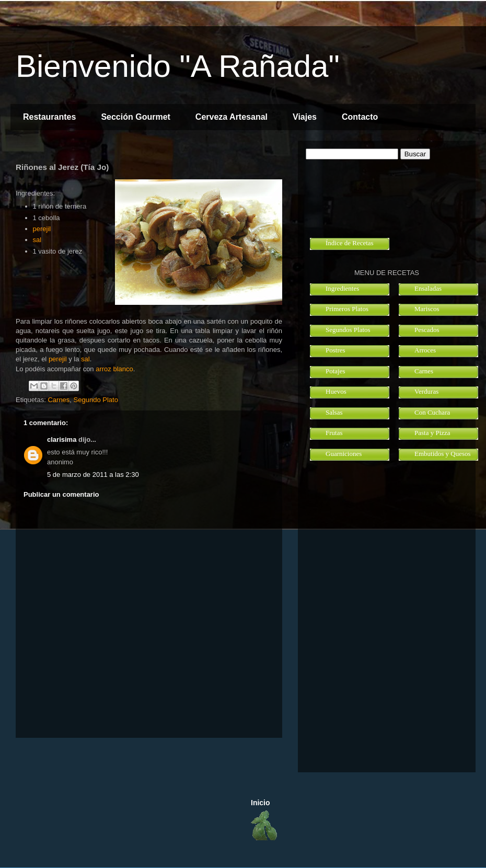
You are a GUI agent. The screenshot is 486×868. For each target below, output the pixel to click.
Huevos (336, 391)
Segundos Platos (348, 330)
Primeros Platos (347, 309)
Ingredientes (342, 288)
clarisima (62, 439)
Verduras (426, 391)
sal (37, 240)
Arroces (425, 350)
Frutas (334, 433)
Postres (335, 350)
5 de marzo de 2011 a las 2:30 (93, 475)
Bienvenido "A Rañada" (178, 66)
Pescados (427, 330)
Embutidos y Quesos (443, 454)
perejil (42, 229)
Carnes (59, 400)
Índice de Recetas (350, 243)
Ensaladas (428, 288)
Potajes (335, 371)
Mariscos (427, 309)
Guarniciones (344, 454)
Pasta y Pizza (432, 433)
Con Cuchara (432, 412)
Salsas (334, 412)
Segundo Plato (96, 400)
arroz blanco (114, 369)
